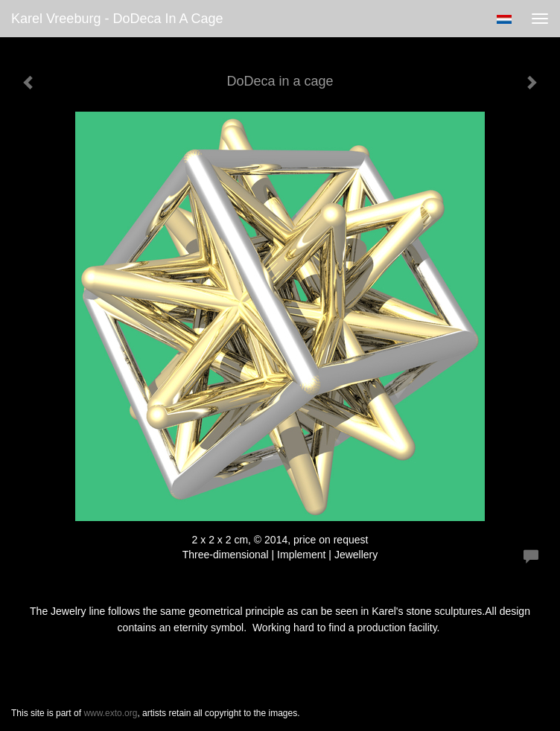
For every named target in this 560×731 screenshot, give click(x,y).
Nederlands (504, 19)
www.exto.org (110, 713)
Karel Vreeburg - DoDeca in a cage (117, 19)
